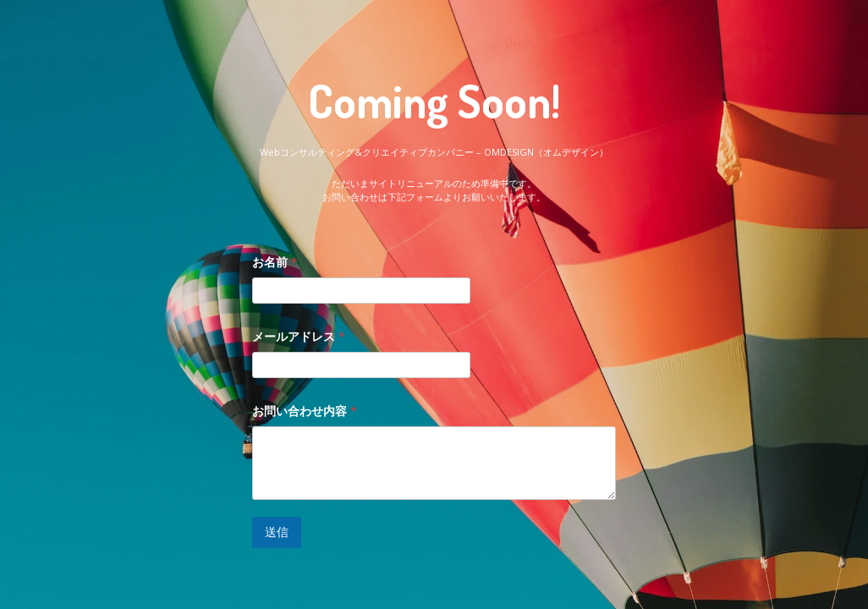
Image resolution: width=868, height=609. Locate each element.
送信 (277, 532)
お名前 (275, 262)
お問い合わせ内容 (305, 411)
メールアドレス (299, 336)
